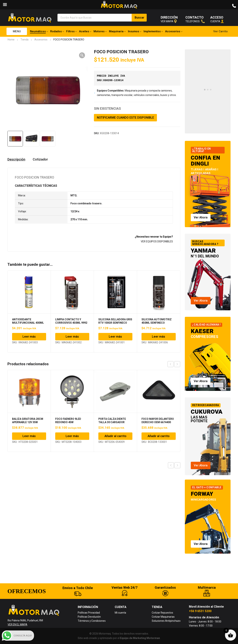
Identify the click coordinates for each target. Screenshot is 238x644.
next (177, 364)
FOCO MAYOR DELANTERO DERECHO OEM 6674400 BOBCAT (158, 422)
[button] (82, 55)
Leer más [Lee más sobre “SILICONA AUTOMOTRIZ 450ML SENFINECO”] (159, 337)
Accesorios (41, 40)
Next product (177, 465)
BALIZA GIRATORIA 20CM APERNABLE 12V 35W (28, 421)
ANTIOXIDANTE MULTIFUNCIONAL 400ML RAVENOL (28, 323)
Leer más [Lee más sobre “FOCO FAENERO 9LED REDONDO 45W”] (72, 436)
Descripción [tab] (16, 160)
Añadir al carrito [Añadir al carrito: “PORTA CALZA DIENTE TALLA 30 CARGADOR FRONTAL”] (115, 436)
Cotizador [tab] (40, 160)
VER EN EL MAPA (17, 625)
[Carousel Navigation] (174, 364)
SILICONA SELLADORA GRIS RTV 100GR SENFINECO (115, 321)
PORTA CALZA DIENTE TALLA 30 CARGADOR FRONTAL (112, 422)
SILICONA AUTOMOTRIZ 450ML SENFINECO (157, 321)
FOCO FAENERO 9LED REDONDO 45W (68, 421)
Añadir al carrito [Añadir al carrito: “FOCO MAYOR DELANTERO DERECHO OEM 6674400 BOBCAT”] (159, 436)
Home (11, 40)
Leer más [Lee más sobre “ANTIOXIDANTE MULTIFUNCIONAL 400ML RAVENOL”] (29, 337)
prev (171, 364)
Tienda (24, 40)
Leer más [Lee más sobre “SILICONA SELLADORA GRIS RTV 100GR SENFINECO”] (115, 337)
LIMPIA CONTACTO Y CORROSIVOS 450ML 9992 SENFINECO (71, 323)
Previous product (171, 465)
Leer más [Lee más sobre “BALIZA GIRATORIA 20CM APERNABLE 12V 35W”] (29, 436)
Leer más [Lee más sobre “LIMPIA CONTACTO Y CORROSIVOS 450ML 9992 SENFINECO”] (72, 337)
